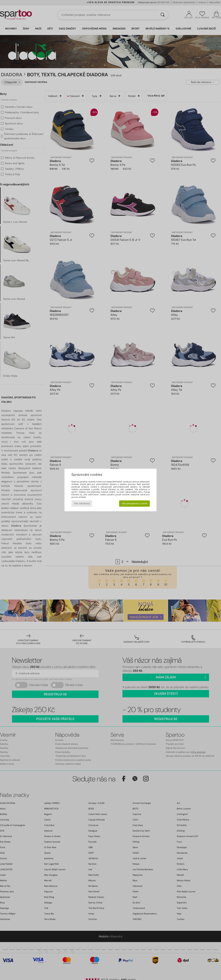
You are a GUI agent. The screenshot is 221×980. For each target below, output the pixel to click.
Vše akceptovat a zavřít (135, 503)
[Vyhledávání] (163, 15)
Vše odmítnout (82, 503)
